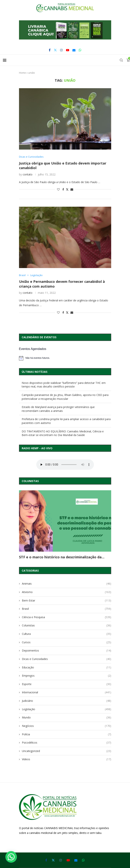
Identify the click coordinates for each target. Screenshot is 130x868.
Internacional (67, 692)
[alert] (65, 358)
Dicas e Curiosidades (67, 659)
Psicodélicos (67, 743)
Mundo (67, 717)
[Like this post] (58, 189)
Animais (67, 584)
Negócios (67, 726)
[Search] (121, 60)
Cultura (67, 634)
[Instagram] (61, 50)
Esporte (67, 684)
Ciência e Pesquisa (67, 617)
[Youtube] (68, 50)
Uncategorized (67, 751)
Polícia (67, 734)
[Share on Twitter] (67, 189)
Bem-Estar (67, 601)
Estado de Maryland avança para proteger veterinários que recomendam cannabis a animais (58, 409)
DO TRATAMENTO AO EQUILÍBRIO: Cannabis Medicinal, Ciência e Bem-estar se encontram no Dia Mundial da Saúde (63, 433)
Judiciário (67, 701)
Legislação (67, 709)
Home (22, 73)
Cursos (67, 642)
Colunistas (67, 625)
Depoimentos (67, 651)
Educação (67, 667)
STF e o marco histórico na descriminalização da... (62, 557)
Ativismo (67, 592)
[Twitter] (55, 50)
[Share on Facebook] (63, 189)
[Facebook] (50, 50)
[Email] (74, 50)
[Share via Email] (72, 189)
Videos (67, 759)
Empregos (67, 676)
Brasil (67, 609)
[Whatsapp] (80, 50)
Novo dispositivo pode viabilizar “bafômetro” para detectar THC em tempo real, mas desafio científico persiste (64, 385)
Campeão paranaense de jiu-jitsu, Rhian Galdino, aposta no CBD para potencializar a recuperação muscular (65, 397)
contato (28, 174)
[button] (65, 30)
